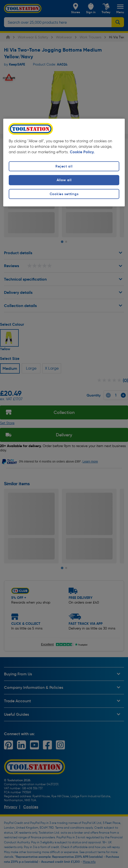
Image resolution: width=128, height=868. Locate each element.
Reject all (64, 166)
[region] (64, 163)
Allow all (64, 180)
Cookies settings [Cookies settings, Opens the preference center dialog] (64, 194)
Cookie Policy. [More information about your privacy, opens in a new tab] (82, 152)
